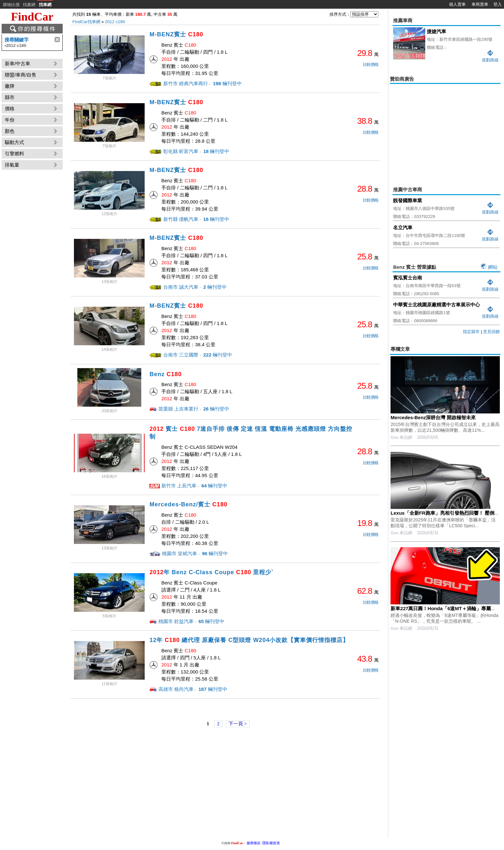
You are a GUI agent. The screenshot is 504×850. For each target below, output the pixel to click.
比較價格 (371, 64)
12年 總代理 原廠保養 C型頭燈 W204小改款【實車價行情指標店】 (249, 640)
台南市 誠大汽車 (181, 287)
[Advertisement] (445, 131)
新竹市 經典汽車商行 (186, 83)
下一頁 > (238, 724)
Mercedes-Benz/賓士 (188, 504)
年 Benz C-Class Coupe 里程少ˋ (211, 572)
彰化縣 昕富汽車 (181, 151)
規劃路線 (490, 209)
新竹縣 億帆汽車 (181, 219)
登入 (498, 4)
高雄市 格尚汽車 (176, 689)
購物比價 (11, 5)
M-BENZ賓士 (176, 34)
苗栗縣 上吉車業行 (178, 409)
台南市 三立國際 (181, 355)
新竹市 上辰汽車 (179, 486)
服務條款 (254, 843)
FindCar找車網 (86, 22)
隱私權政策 (271, 843)
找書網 (29, 5)
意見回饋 (491, 332)
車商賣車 (480, 4)
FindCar (32, 17)
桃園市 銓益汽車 (176, 621)
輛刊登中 (226, 83)
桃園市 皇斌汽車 (180, 553)
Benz (166, 374)
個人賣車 (457, 4)
